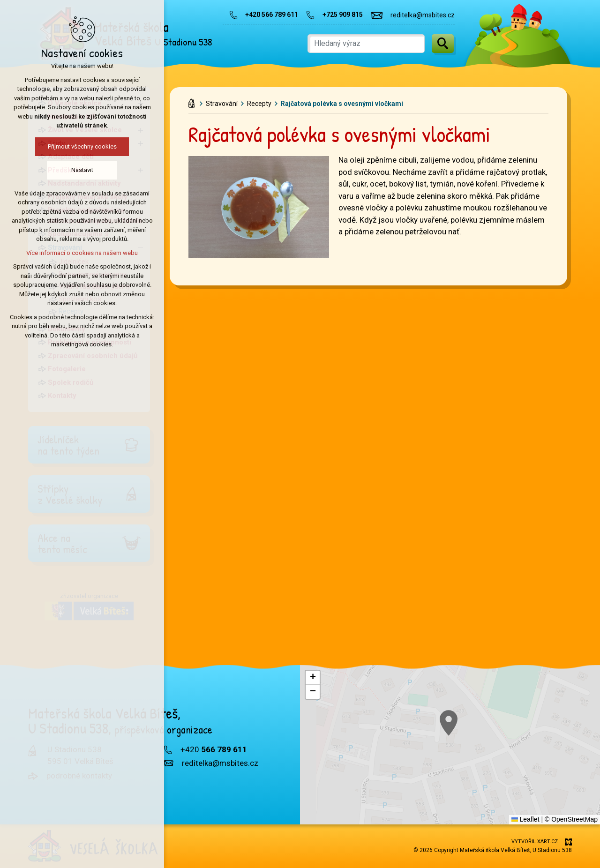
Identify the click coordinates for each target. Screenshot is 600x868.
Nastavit (80, 170)
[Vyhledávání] (443, 44)
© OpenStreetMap (571, 819)
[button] (313, 678)
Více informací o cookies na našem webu (80, 253)
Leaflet (525, 819)
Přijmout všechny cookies (80, 146)
